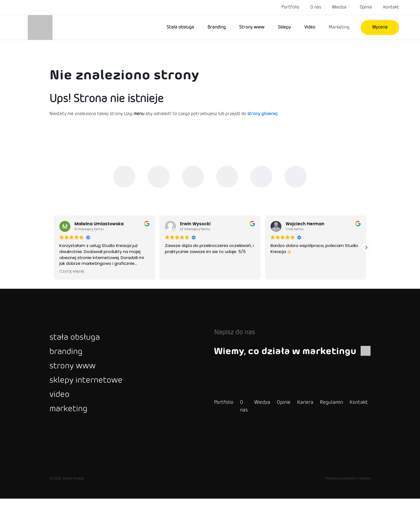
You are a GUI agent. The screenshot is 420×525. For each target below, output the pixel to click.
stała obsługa (79, 347)
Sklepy (284, 27)
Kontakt (391, 7)
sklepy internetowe (93, 400)
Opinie (366, 7)
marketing (72, 435)
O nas (316, 7)
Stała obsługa (180, 27)
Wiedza (339, 7)
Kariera (292, 429)
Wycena (380, 27)
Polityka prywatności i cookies (348, 505)
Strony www (252, 27)
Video (310, 27)
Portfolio (290, 7)
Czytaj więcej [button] (72, 280)
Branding (217, 27)
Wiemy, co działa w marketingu (286, 360)
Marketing (339, 27)
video (61, 417)
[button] (366, 257)
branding (69, 365)
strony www (77, 382)
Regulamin (318, 429)
